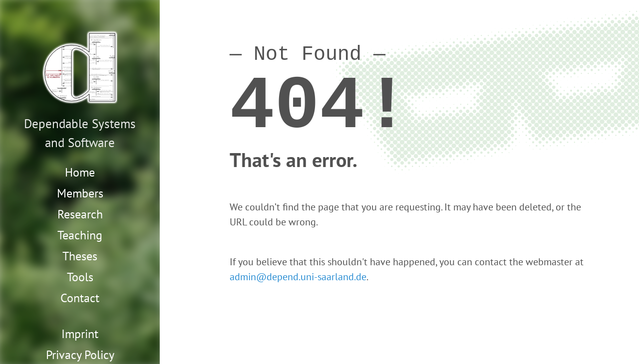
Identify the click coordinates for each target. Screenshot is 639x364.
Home (80, 172)
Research (80, 214)
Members (80, 193)
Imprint (80, 334)
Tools (80, 277)
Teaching (80, 235)
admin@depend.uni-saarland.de (298, 277)
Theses (80, 256)
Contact (80, 298)
